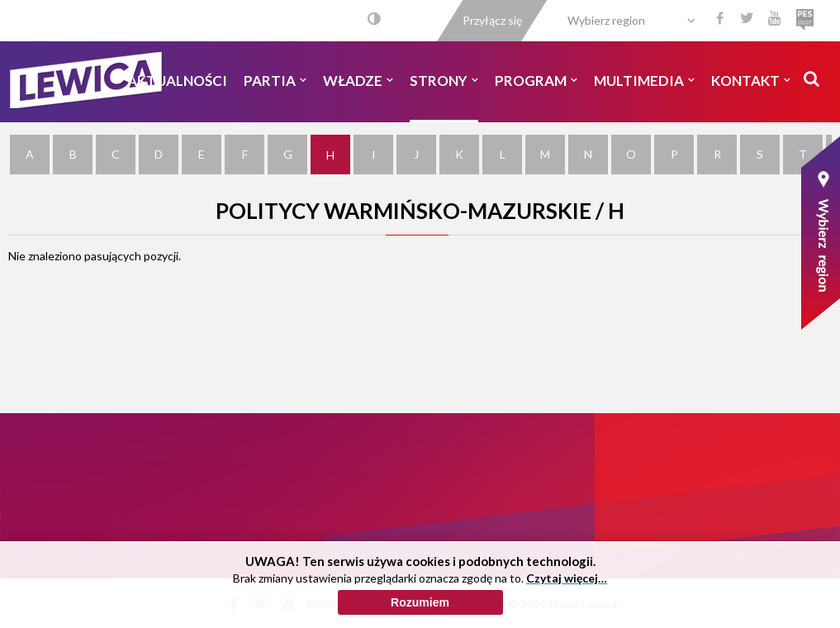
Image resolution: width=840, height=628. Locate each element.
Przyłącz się (492, 20)
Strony (444, 81)
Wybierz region (606, 20)
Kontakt (751, 81)
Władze (358, 81)
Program (536, 81)
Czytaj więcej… (567, 614)
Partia (275, 81)
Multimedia (644, 81)
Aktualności (177, 81)
